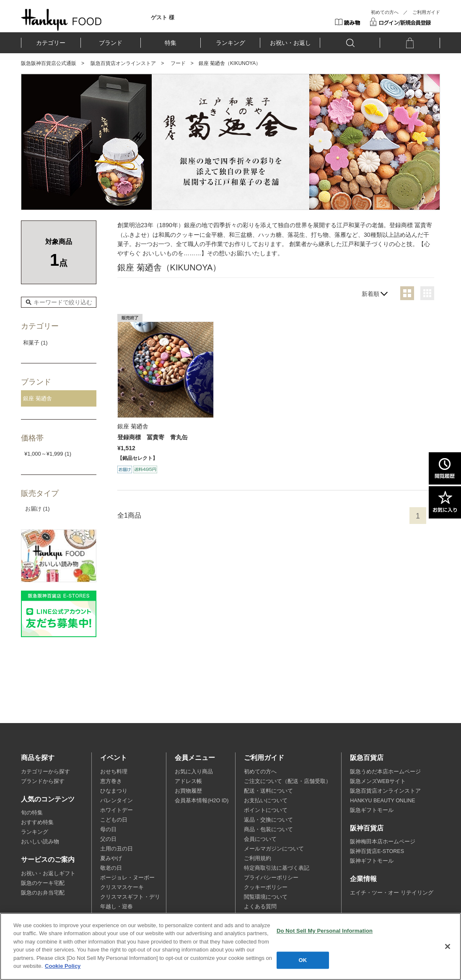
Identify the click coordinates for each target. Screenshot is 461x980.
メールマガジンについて (274, 849)
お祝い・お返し (290, 43)
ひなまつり (114, 791)
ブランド (111, 43)
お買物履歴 (188, 791)
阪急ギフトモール (372, 810)
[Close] (448, 946)
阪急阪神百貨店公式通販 (49, 63)
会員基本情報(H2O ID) (202, 801)
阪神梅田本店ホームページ (383, 842)
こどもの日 (114, 820)
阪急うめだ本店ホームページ (385, 772)
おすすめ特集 (37, 822)
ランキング (230, 43)
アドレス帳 (188, 781)
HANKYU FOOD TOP (61, 20)
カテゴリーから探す (45, 772)
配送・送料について (268, 791)
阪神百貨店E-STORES (377, 851)
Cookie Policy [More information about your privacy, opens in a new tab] (63, 966)
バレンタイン (117, 801)
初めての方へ (385, 12)
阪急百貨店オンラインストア (123, 63)
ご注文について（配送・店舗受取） (287, 781)
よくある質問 (260, 907)
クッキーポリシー (266, 887)
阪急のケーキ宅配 (43, 883)
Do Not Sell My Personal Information (325, 931)
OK (303, 960)
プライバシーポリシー (271, 878)
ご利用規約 (258, 858)
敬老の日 (111, 868)
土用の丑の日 (117, 849)
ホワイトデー (117, 810)
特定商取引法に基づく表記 (277, 868)
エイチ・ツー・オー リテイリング (391, 893)
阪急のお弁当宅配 (43, 893)
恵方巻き (111, 781)
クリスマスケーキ (122, 887)
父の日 (108, 839)
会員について (260, 839)
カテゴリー (51, 43)
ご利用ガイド (426, 12)
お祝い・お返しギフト (48, 874)
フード (178, 63)
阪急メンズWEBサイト (378, 781)
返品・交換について (268, 820)
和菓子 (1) (35, 343)
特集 (171, 43)
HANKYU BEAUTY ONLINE (382, 801)
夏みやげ (111, 858)
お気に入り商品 (194, 772)
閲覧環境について (266, 897)
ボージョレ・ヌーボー (127, 878)
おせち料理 (114, 772)
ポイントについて (266, 810)
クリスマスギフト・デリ (130, 897)
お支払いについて (266, 801)
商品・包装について (268, 830)
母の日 (108, 830)
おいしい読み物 (40, 842)
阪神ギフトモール (372, 861)
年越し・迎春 (117, 907)
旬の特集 (32, 813)
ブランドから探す (43, 781)
